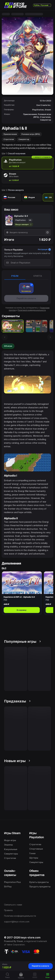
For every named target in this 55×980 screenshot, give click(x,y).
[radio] (27, 163)
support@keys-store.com (17, 922)
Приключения (10, 134)
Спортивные (36, 849)
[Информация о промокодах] (48, 232)
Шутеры (34, 858)
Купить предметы (39, 882)
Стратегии (10, 858)
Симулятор (24, 139)
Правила (8, 910)
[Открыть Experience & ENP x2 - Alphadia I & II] (22, 593)
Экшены (8, 845)
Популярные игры (22, 641)
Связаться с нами (13, 905)
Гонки (32, 853)
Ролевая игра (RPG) (31, 134)
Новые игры (17, 761)
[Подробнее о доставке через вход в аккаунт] (24, 224)
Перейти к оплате (40, 966)
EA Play (8, 887)
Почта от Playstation (14, 250)
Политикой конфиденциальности (32, 310)
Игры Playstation (37, 835)
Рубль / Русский (42, 5)
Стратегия (9, 139)
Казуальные (11, 849)
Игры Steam (12, 833)
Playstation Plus (12, 882)
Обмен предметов (37, 873)
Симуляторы (11, 854)
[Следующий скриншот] (50, 337)
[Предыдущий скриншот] (5, 337)
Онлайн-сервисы (10, 873)
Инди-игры (10, 840)
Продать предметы (40, 887)
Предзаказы (17, 701)
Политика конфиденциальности (20, 916)
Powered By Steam (14, 941)
